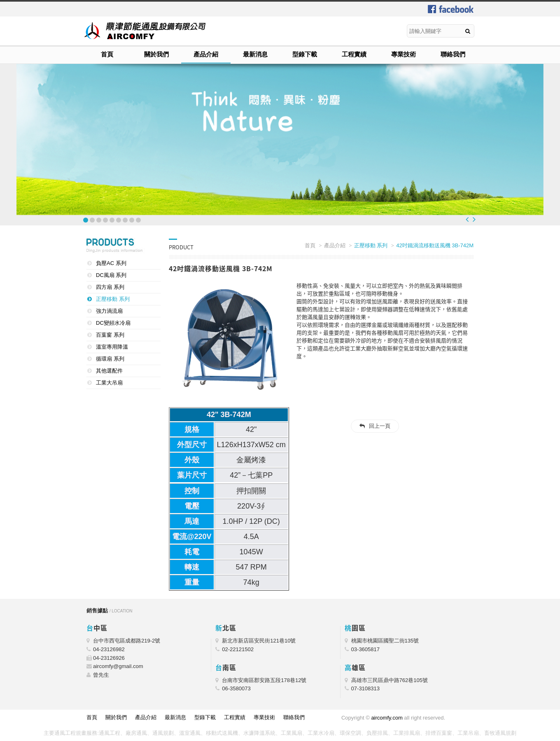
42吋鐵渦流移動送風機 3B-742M (435, 245)
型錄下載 (305, 54)
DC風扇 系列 (111, 275)
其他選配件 (109, 371)
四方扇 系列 (110, 287)
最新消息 (255, 54)
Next (474, 219)
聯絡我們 (453, 54)
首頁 (107, 54)
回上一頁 (380, 426)
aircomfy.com (387, 718)
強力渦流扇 (109, 311)
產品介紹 (206, 54)
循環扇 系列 (110, 359)
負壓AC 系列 (111, 263)
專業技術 (404, 54)
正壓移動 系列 (113, 299)
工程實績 (354, 54)
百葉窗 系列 (110, 335)
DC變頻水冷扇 (113, 323)
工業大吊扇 (109, 383)
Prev (467, 219)
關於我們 (156, 54)
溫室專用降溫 (112, 347)
